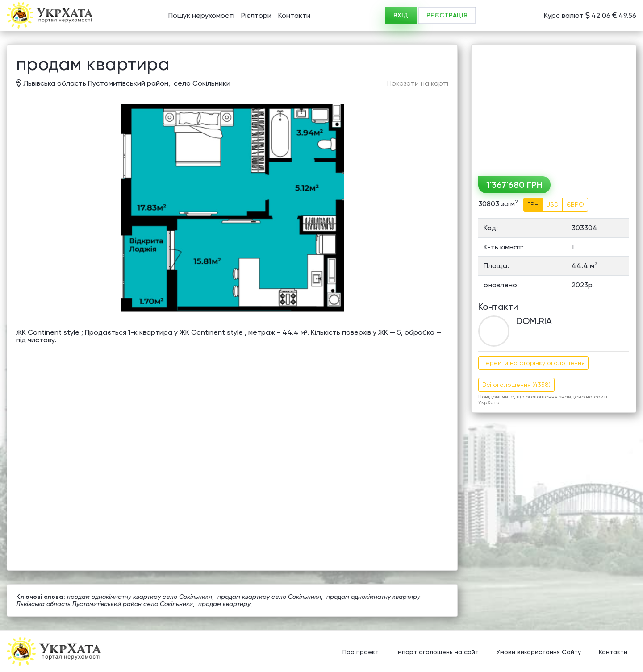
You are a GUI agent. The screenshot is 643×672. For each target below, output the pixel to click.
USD (552, 204)
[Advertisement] (554, 107)
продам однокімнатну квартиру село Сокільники (140, 597)
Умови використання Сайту (539, 652)
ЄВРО (575, 204)
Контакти (294, 15)
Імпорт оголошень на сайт (438, 652)
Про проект (361, 652)
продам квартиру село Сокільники (269, 597)
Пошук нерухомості (201, 15)
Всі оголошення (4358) (516, 385)
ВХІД (401, 15)
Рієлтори (256, 15)
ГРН (533, 204)
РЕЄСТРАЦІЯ (447, 15)
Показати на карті (418, 83)
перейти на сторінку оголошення (533, 363)
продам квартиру (224, 604)
